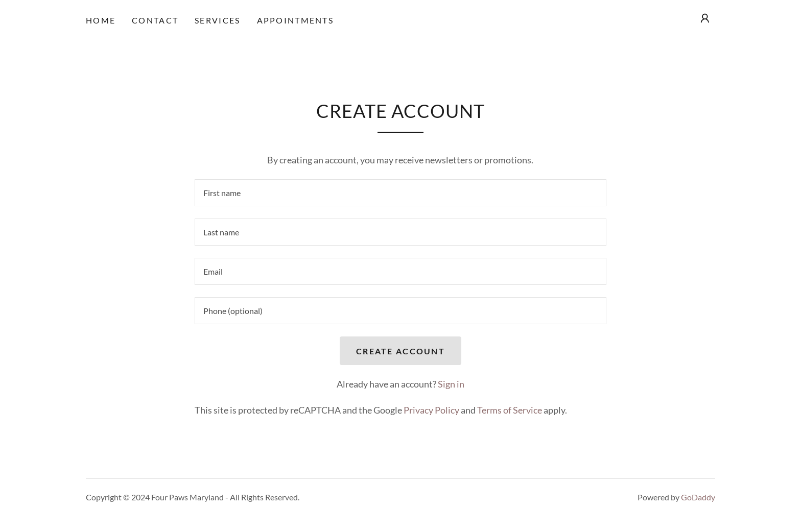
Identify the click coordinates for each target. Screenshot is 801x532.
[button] (705, 18)
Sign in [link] (451, 384)
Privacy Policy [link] (431, 410)
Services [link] (217, 20)
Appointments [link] (295, 20)
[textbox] (400, 193)
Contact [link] (155, 20)
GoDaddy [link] (698, 497)
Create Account (400, 351)
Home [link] (101, 20)
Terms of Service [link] (510, 410)
